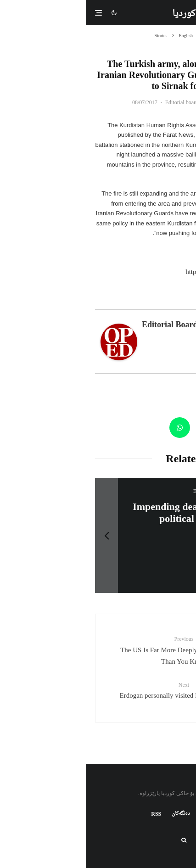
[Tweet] (149, 428)
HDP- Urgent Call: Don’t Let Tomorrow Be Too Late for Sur (111, 512)
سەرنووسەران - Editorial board (115, 102)
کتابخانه (122, 814)
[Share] (176, 428)
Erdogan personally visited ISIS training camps (98, 690)
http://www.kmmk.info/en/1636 (143, 272)
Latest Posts (140, 304)
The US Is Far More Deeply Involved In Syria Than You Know (98, 650)
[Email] (121, 428)
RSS (70, 814)
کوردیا (98, 14)
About (174, 304)
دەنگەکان (95, 814)
